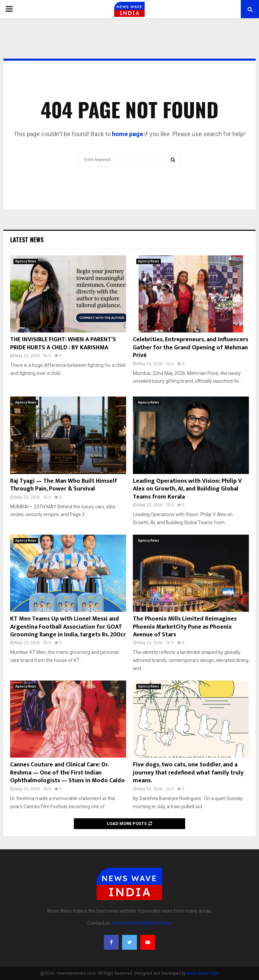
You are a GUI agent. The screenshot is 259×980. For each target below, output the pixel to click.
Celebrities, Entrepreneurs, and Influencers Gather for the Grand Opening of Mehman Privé (191, 347)
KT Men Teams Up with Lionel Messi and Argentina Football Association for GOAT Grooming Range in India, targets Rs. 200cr (68, 627)
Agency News (26, 261)
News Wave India (203, 973)
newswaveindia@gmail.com (142, 923)
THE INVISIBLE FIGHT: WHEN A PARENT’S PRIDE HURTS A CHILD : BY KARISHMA (63, 343)
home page (127, 134)
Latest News (27, 240)
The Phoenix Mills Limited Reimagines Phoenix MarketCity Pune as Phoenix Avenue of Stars (185, 627)
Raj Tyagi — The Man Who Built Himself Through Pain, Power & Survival (64, 485)
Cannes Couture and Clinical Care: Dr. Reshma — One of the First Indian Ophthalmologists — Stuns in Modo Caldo (67, 773)
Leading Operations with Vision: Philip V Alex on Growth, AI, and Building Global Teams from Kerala (187, 489)
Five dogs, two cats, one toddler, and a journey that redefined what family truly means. (188, 773)
